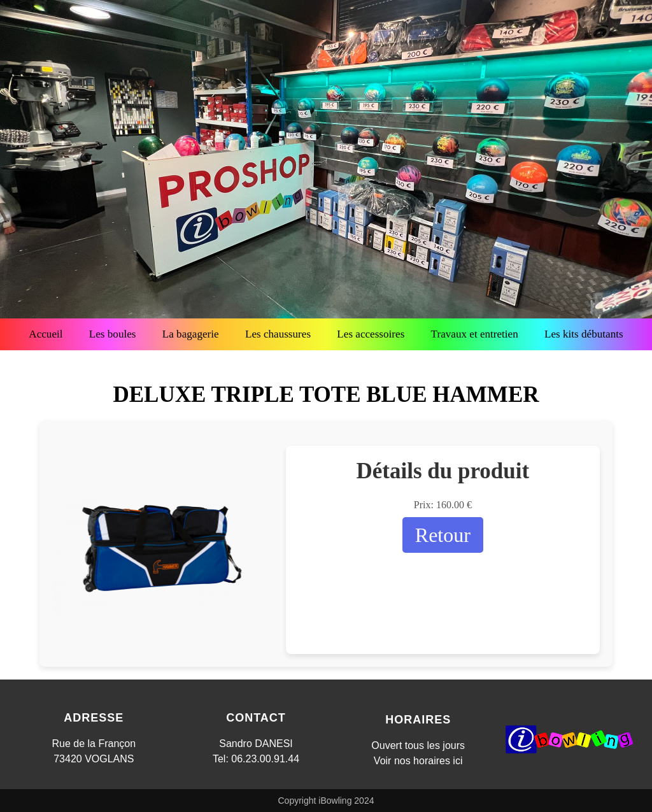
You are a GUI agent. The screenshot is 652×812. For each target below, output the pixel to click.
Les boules (113, 334)
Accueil (46, 334)
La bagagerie (191, 334)
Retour (443, 535)
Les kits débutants (584, 334)
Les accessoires (371, 334)
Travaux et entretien (475, 334)
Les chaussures (278, 334)
